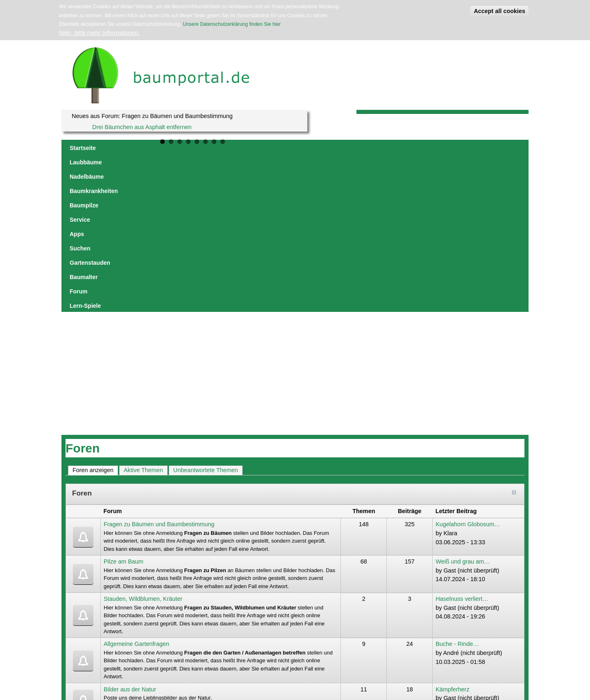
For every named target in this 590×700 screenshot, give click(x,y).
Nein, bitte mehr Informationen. (100, 33)
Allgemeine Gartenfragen (136, 486)
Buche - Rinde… (457, 486)
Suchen (342, 148)
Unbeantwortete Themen (206, 312)
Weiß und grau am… (463, 404)
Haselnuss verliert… (462, 441)
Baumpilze (257, 148)
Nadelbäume (161, 148)
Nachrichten (119, 565)
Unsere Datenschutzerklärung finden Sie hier (231, 24)
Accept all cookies (499, 11)
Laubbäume (120, 148)
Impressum (175, 652)
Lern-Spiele (486, 148)
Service (290, 148)
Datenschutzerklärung (208, 652)
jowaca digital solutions (141, 652)
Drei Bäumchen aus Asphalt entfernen (142, 127)
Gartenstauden (380, 148)
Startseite (83, 148)
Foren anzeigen (95, 312)
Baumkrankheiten (211, 148)
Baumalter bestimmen (464, 565)
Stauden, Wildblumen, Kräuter (143, 441)
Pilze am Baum (124, 404)
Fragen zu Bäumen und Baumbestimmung (159, 366)
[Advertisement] (295, 216)
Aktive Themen (143, 312)
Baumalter (422, 148)
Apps (316, 148)
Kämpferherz (452, 532)
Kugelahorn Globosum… (468, 366)
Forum (454, 148)
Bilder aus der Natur (130, 532)
